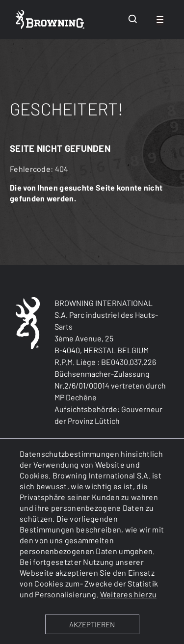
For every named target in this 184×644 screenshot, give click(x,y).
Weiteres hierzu (129, 594)
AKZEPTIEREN (92, 624)
